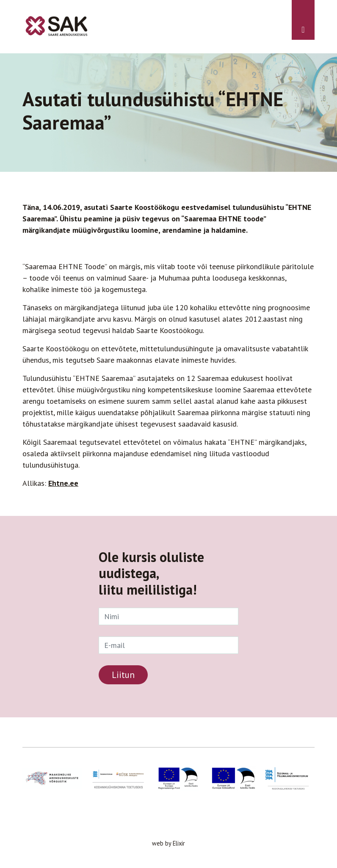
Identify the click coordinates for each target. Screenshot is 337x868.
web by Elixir (168, 843)
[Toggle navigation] (303, 20)
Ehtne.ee (63, 483)
